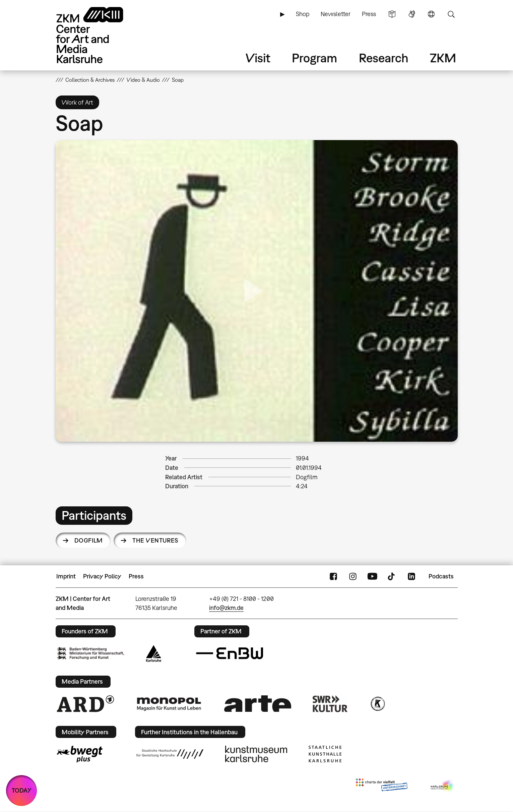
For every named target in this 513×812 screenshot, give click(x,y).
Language (431, 14)
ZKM (443, 58)
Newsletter (336, 14)
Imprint (66, 576)
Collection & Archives (90, 80)
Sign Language (412, 14)
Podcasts (441, 576)
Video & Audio (143, 80)
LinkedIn (411, 576)
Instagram (353, 576)
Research (384, 58)
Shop (303, 14)
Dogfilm (89, 540)
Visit (258, 58)
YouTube (372, 576)
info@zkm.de (226, 608)
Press (369, 14)
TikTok (392, 576)
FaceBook (333, 576)
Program (314, 58)
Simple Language (392, 14)
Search (451, 14)
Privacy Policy (102, 576)
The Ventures (155, 540)
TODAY (22, 790)
